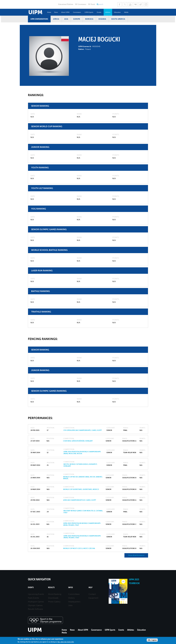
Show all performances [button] (136, 555)
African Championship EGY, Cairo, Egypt (80, 500)
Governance (77, 12)
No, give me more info (66, 642)
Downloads (53, 598)
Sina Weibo (141, 4)
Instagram (146, 4)
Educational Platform (66, 4)
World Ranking (55, 594)
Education (117, 12)
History (71, 598)
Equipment (93, 598)
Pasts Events (33, 598)
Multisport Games (36, 602)
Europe (77, 19)
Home (49, 12)
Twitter (125, 4)
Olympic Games (35, 605)
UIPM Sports (89, 12)
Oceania (102, 19)
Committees (74, 594)
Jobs (70, 605)
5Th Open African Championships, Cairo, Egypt (83, 430)
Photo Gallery (54, 602)
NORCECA (89, 19)
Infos (71, 587)
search (101, 4)
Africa (56, 19)
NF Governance (81, 4)
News (56, 12)
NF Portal (91, 4)
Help (90, 587)
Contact (92, 594)
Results (51, 587)
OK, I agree (152, 640)
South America (118, 19)
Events (99, 12)
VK (135, 4)
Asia (66, 19)
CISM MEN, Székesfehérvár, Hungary (78, 441)
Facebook (120, 4)
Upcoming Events (36, 594)
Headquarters (74, 602)
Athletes (108, 12)
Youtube (130, 4)
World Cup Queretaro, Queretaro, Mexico (81, 489)
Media (126, 12)
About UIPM (65, 12)
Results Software (35, 609)
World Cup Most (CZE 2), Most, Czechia (79, 548)
